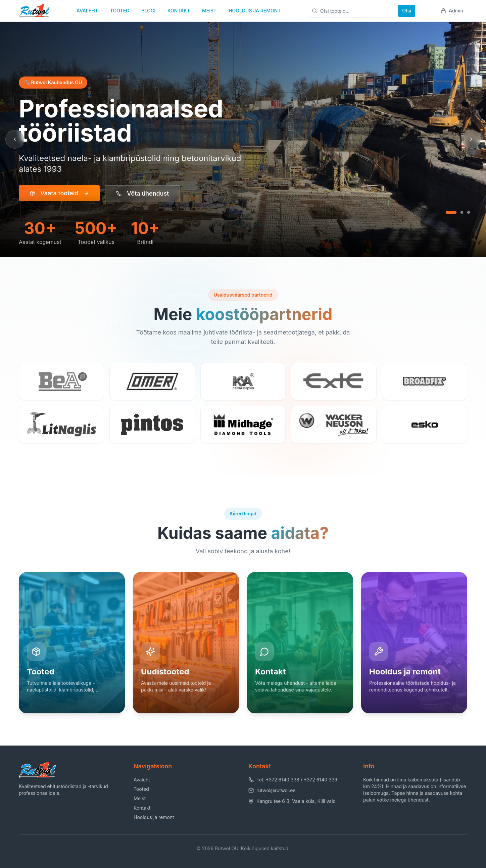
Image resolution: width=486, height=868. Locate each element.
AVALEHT (87, 11)
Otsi (406, 11)
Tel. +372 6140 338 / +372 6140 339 (293, 780)
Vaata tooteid (59, 193)
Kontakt (142, 808)
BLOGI (148, 11)
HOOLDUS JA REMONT (255, 11)
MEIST (209, 11)
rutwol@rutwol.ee (272, 790)
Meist (140, 798)
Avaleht (142, 780)
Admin (452, 11)
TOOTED (120, 11)
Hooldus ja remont (154, 817)
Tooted (141, 789)
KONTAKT (179, 11)
